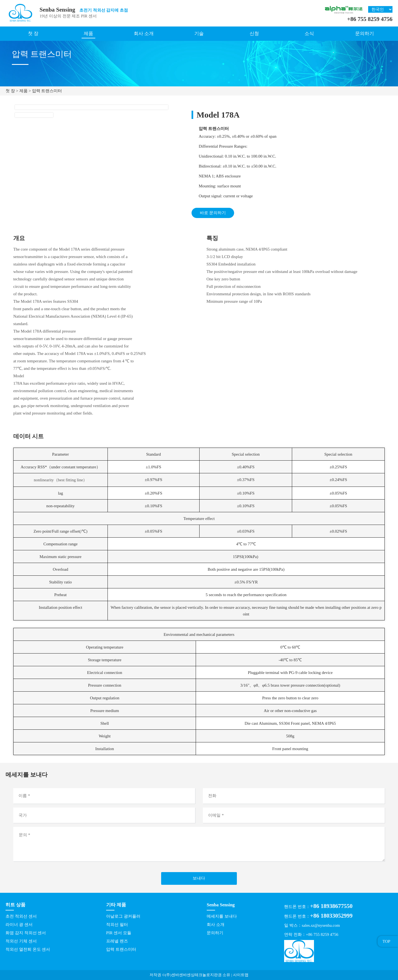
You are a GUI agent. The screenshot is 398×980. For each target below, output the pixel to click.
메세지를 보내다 (222, 916)
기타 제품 (116, 905)
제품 (88, 34)
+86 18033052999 (331, 916)
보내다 (199, 878)
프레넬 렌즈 (117, 941)
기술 (199, 34)
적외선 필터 (117, 925)
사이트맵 (241, 975)
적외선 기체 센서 (21, 941)
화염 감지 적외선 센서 (26, 933)
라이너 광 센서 (19, 925)
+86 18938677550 (331, 906)
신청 (254, 34)
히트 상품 (15, 905)
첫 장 (33, 34)
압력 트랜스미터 (47, 91)
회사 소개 (144, 34)
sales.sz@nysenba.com (321, 925)
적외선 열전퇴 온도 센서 (28, 949)
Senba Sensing (221, 905)
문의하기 (365, 34)
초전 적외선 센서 (21, 916)
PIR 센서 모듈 (119, 933)
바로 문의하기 (213, 213)
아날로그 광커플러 (123, 916)
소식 (309, 34)
